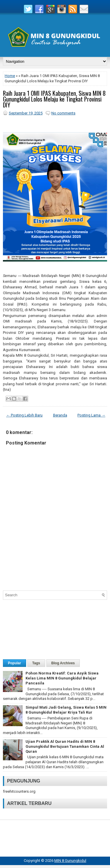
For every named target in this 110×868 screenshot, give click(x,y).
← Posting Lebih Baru (24, 415)
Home (10, 76)
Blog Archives (63, 663)
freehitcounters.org (19, 791)
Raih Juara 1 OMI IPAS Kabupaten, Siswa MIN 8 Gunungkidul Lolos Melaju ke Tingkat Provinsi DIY (54, 99)
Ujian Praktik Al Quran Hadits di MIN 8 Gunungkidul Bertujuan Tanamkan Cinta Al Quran (65, 746)
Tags (36, 663)
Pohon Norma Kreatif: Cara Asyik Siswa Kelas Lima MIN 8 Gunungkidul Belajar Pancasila (62, 678)
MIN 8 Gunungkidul (70, 861)
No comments (63, 113)
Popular (15, 663)
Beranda (60, 415)
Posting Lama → (91, 415)
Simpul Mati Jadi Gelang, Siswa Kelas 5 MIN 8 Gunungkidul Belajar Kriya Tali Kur (66, 710)
